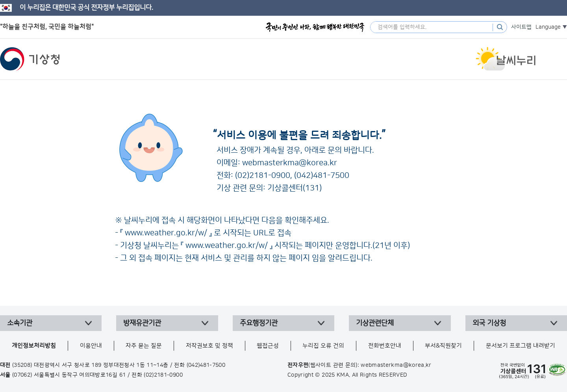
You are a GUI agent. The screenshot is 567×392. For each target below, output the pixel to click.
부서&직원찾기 (443, 346)
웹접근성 (268, 346)
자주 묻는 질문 (144, 346)
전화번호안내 (385, 346)
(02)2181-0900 (263, 176)
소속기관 (20, 323)
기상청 (30, 59)
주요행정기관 (259, 323)
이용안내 (91, 346)
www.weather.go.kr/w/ (166, 233)
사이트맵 (521, 27)
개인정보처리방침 (34, 346)
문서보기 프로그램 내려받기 (521, 346)
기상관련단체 (375, 323)
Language (548, 27)
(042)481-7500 (322, 176)
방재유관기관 (142, 323)
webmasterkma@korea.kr (290, 163)
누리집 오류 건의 (323, 346)
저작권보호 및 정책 (209, 346)
